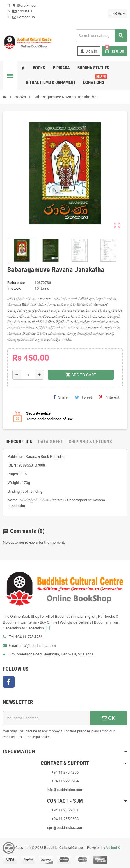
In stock (14, 288)
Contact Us (24, 17)
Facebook (9, 682)
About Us (22, 11)
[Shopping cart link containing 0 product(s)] (114, 51)
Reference (16, 283)
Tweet (83, 397)
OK (108, 718)
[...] (48, 628)
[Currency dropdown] (117, 14)
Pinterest (109, 397)
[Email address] (46, 718)
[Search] (101, 36)
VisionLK (113, 848)
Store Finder (24, 5)
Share (60, 397)
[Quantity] (28, 375)
